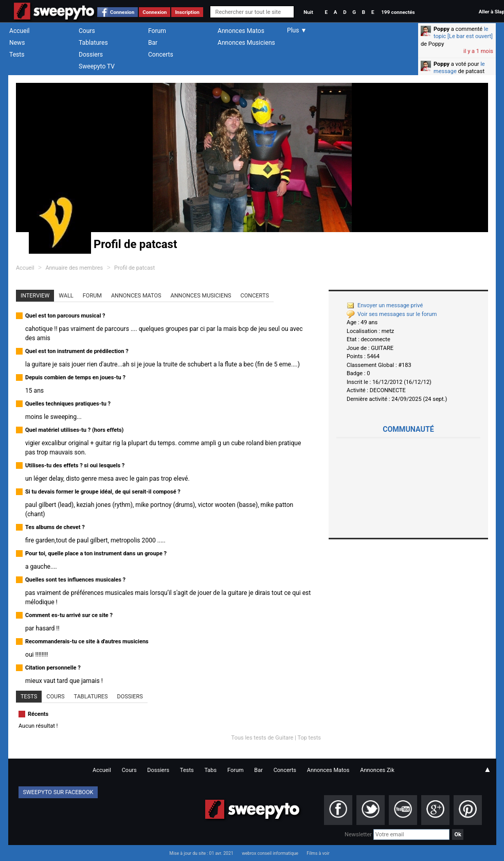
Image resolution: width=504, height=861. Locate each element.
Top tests (309, 738)
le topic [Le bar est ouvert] (463, 33)
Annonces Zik (377, 770)
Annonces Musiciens (246, 43)
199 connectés (398, 12)
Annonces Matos (241, 31)
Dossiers (91, 55)
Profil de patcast (134, 268)
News (17, 43)
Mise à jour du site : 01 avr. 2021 (201, 853)
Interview (35, 296)
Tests (17, 55)
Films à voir (318, 853)
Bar (153, 43)
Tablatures (93, 43)
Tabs (210, 770)
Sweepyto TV (97, 66)
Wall (66, 296)
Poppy (442, 29)
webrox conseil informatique (270, 853)
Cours (87, 31)
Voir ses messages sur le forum (392, 314)
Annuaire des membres (74, 268)
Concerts (161, 55)
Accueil (20, 31)
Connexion (122, 12)
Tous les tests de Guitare (263, 738)
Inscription (187, 12)
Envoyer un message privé (385, 305)
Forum (157, 31)
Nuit (308, 12)
